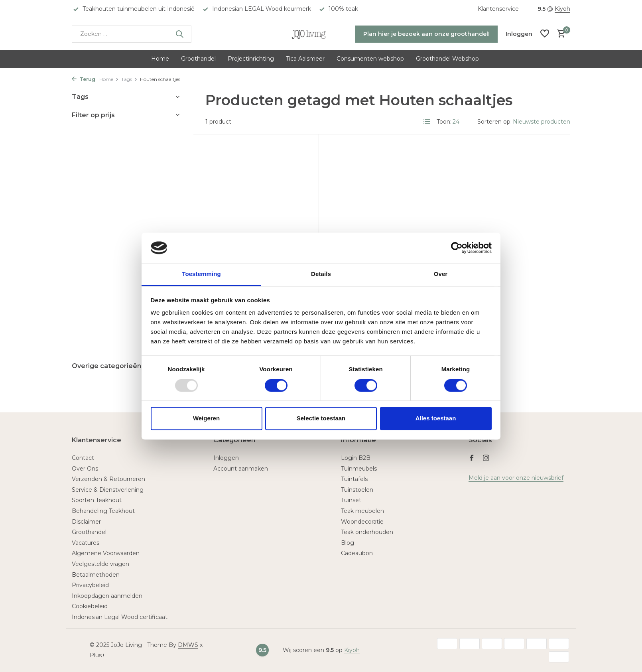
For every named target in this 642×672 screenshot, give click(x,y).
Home (160, 59)
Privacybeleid (90, 585)
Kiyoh (562, 9)
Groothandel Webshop (447, 59)
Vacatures (86, 543)
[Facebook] (472, 459)
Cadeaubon (357, 553)
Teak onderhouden (367, 532)
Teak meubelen (362, 511)
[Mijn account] (519, 34)
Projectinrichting (251, 59)
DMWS (188, 645)
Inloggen (226, 458)
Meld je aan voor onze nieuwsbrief (516, 478)
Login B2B (356, 458)
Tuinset (351, 500)
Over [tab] (441, 274)
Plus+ (97, 655)
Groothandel (198, 59)
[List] (427, 122)
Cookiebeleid (90, 606)
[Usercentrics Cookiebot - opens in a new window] (457, 248)
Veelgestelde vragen (100, 564)
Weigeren (206, 419)
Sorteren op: (494, 122)
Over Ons (85, 469)
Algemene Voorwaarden (106, 553)
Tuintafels (354, 479)
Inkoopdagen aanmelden (107, 596)
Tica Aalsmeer (305, 59)
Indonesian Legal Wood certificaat (120, 617)
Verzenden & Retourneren (108, 479)
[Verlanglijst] (545, 34)
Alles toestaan (436, 419)
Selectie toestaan (321, 419)
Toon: (444, 122)
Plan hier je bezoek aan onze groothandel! (426, 34)
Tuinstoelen (357, 490)
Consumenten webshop (370, 59)
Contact (83, 458)
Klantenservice (498, 9)
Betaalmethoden (96, 575)
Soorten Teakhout (97, 500)
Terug (84, 79)
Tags (129, 79)
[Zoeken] (132, 34)
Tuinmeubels (359, 469)
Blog (348, 543)
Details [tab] (321, 274)
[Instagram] (486, 459)
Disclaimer (86, 522)
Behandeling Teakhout (103, 511)
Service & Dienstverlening (108, 490)
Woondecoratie (362, 522)
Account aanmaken (241, 469)
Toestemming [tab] (201, 274)
